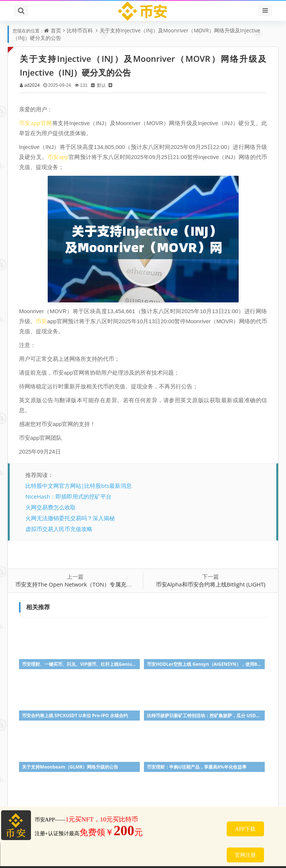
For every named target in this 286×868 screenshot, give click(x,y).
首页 (56, 30)
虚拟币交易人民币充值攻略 (59, 529)
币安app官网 (36, 123)
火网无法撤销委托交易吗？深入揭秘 (70, 518)
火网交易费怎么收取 (51, 507)
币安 (41, 321)
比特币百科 (80, 30)
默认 (101, 85)
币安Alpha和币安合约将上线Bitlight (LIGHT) (211, 584)
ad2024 (32, 85)
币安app (58, 157)
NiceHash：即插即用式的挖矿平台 (68, 496)
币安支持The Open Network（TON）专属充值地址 (79, 584)
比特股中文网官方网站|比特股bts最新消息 (78, 486)
